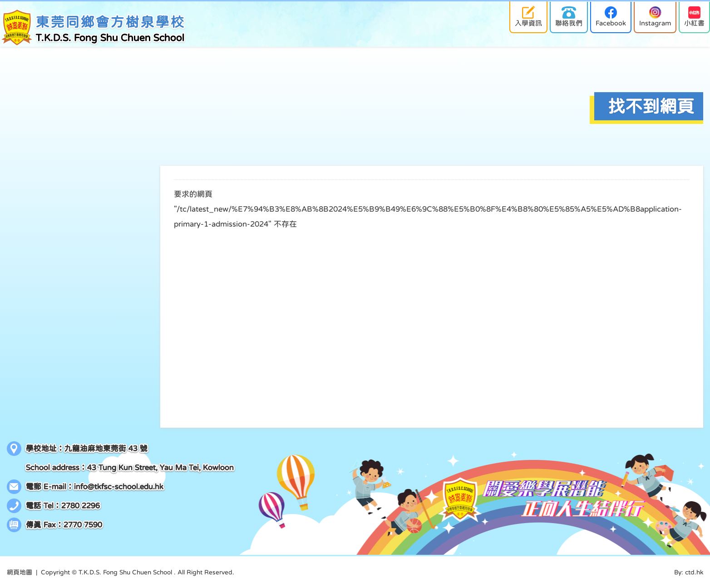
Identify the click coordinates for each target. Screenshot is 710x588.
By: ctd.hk (689, 572)
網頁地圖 (20, 572)
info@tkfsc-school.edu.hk (119, 487)
